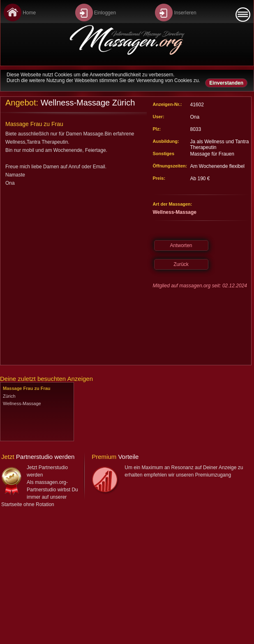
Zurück (181, 264)
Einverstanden (226, 83)
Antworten (181, 245)
